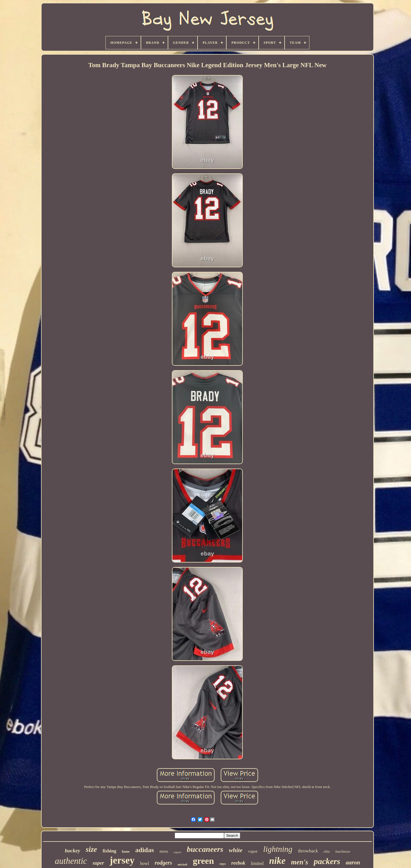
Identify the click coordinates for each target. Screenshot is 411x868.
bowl (145, 863)
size (91, 849)
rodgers (163, 863)
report (177, 852)
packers (327, 861)
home (126, 852)
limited (257, 863)
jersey (122, 860)
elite (327, 851)
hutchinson (343, 852)
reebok (238, 863)
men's (300, 862)
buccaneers (205, 849)
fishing (110, 851)
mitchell (182, 865)
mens (164, 851)
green (203, 861)
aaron (353, 862)
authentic (71, 861)
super (98, 863)
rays (223, 864)
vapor (253, 851)
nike (277, 861)
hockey (72, 851)
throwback (308, 851)
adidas (145, 850)
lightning (278, 849)
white (236, 850)
